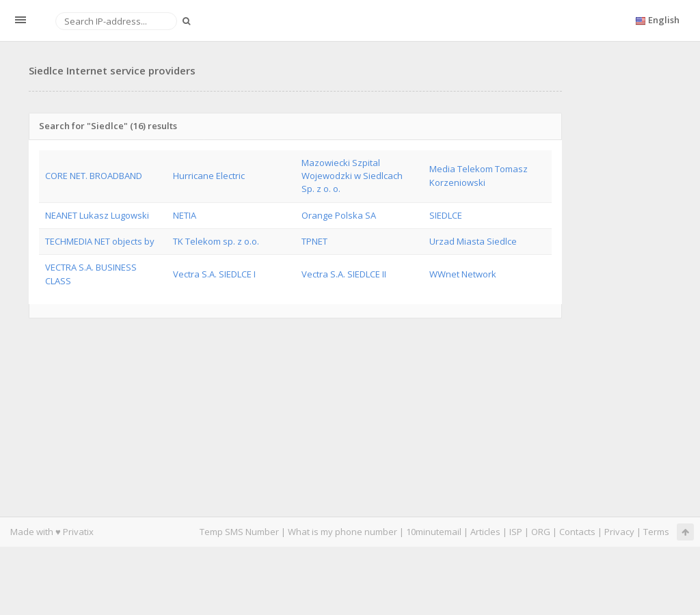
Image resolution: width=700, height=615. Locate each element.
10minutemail (434, 532)
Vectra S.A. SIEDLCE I (214, 274)
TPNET (314, 241)
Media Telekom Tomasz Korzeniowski (479, 175)
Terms (656, 532)
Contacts (577, 532)
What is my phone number (342, 532)
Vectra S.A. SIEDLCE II (344, 274)
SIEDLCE (446, 215)
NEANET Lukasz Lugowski (97, 215)
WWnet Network (463, 274)
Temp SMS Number (239, 532)
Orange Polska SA (339, 215)
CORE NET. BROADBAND (94, 176)
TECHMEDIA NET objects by (100, 241)
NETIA (185, 215)
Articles (485, 532)
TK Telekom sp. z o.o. (216, 241)
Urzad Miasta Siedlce (473, 241)
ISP (516, 532)
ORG (541, 532)
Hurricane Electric (209, 176)
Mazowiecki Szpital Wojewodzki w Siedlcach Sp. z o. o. (352, 176)
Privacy (619, 532)
